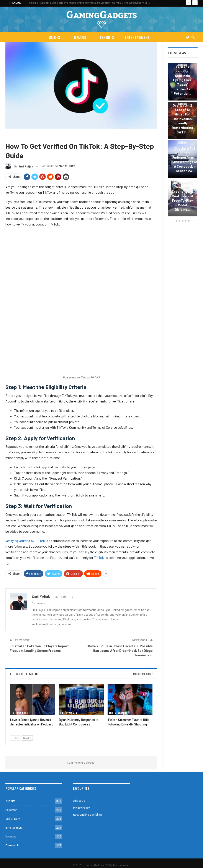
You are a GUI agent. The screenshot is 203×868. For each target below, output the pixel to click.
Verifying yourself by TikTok (25, 541)
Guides (54, 37)
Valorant (11, 836)
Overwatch (12, 845)
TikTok (99, 557)
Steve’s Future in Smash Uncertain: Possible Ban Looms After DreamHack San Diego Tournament (120, 651)
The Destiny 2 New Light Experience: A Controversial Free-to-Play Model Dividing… (183, 196)
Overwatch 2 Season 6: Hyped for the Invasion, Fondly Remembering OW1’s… (183, 119)
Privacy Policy (81, 808)
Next (27, 738)
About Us (79, 801)
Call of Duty (13, 819)
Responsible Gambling (87, 815)
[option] (183, 140)
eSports (107, 37)
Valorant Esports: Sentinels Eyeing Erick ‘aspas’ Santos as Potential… (183, 80)
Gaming (80, 37)
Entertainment (138, 37)
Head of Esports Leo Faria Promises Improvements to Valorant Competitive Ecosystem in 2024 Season (97, 3)
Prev (16, 738)
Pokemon (11, 810)
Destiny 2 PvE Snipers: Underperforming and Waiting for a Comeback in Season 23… (186, 160)
